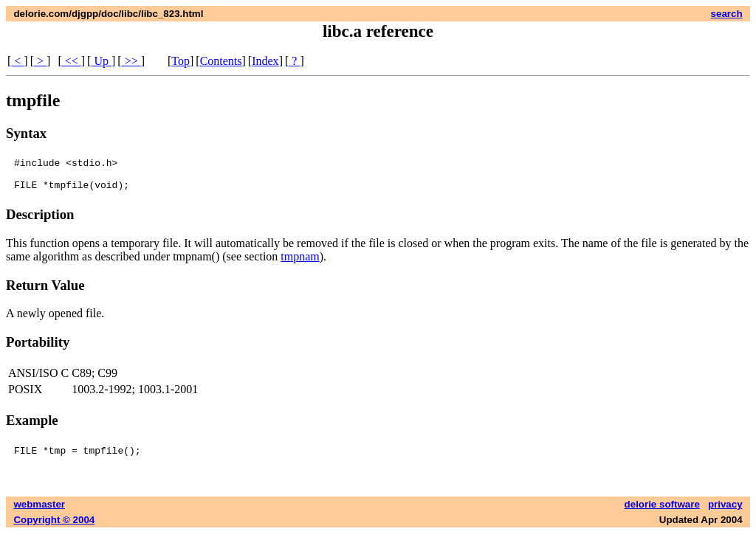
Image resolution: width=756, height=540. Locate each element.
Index (265, 61)
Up (101, 61)
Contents (221, 61)
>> (131, 61)
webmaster (39, 511)
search (727, 14)
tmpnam (300, 263)
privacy (725, 511)
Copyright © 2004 (54, 526)
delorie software (662, 511)
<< (72, 61)
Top (181, 61)
